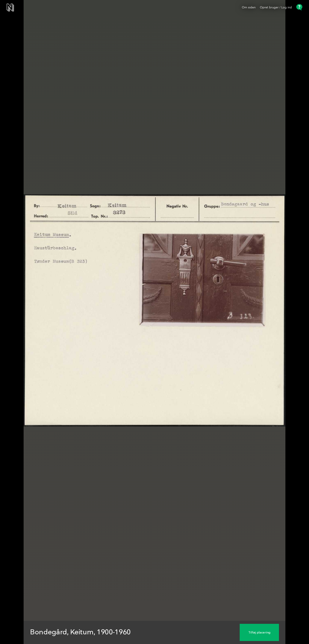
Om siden (249, 8)
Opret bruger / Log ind (276, 8)
